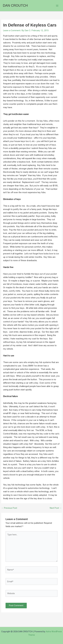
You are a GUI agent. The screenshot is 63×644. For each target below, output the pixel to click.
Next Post (56, 508)
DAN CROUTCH (15, 6)
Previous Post (9, 508)
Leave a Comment (12, 30)
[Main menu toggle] (57, 6)
